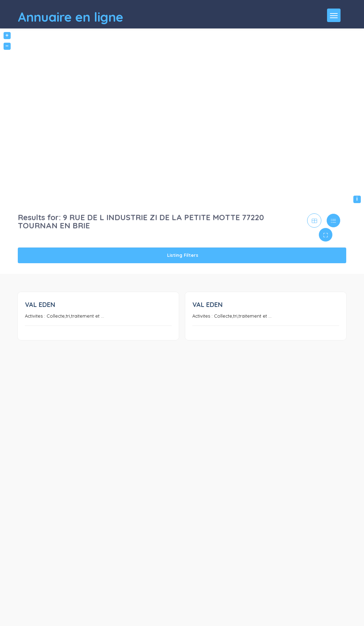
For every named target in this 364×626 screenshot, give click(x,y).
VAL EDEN (40, 305)
